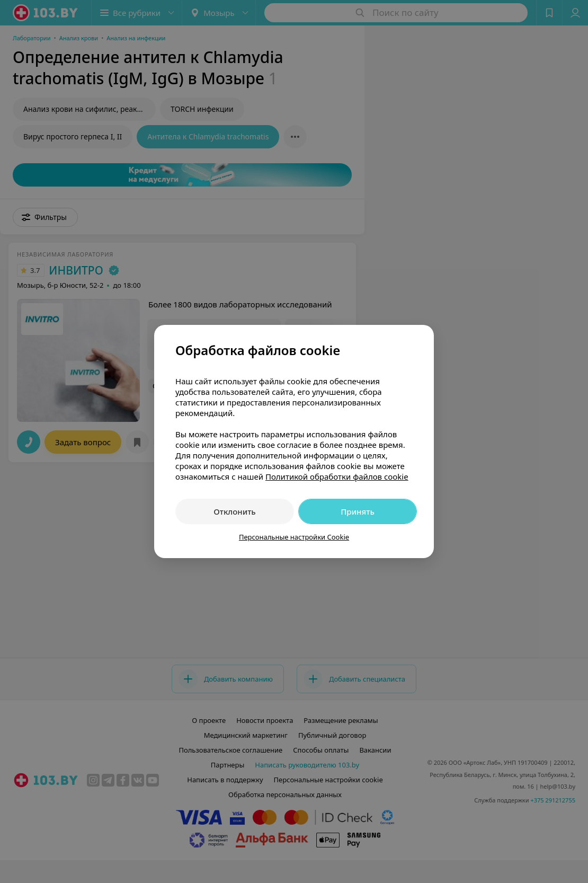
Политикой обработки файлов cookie (337, 476)
